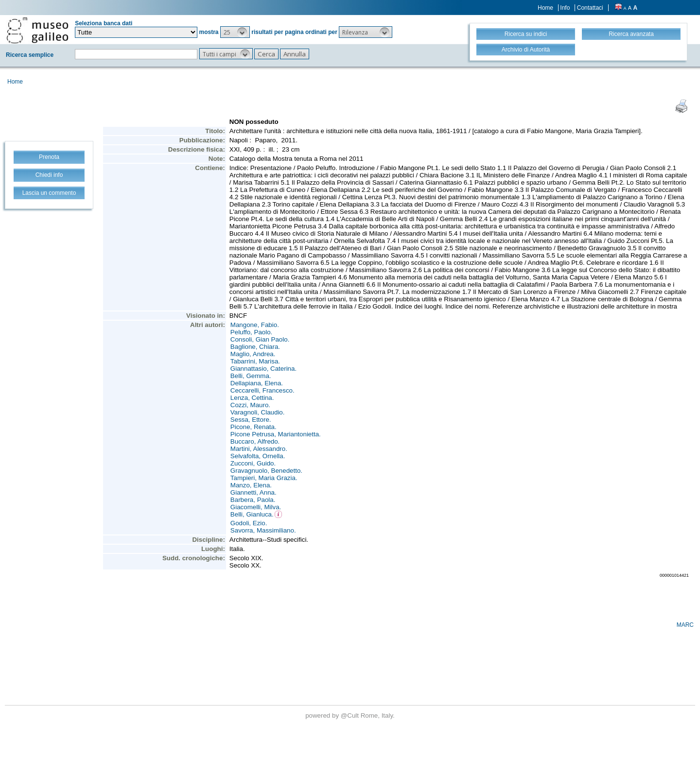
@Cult (351, 715)
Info (565, 8)
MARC (685, 625)
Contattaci (590, 8)
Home (545, 8)
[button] (235, 32)
